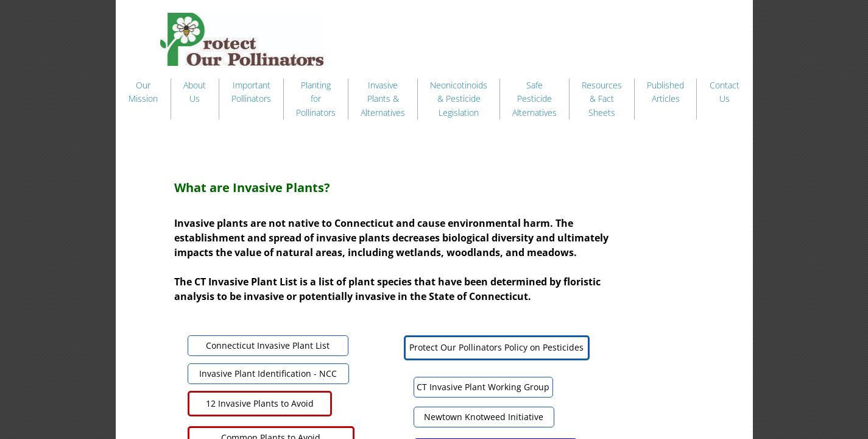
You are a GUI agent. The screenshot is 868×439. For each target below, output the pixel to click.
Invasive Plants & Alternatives (383, 99)
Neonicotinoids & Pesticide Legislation (459, 99)
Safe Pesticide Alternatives (535, 99)
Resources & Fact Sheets (602, 99)
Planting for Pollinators (316, 99)
